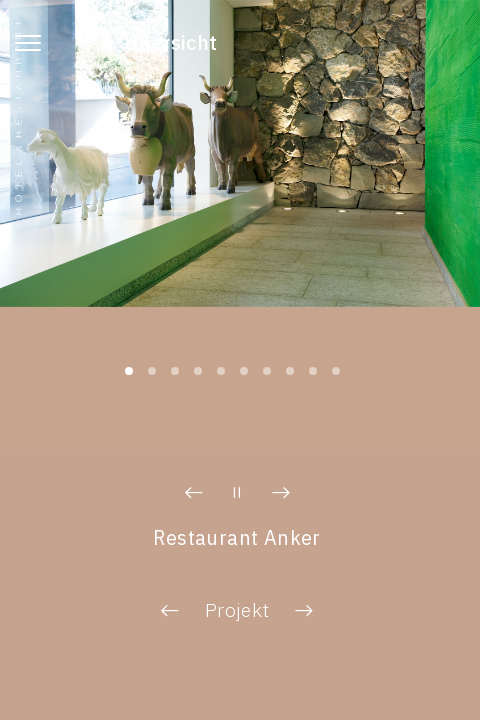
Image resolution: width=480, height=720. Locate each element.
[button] (194, 493)
